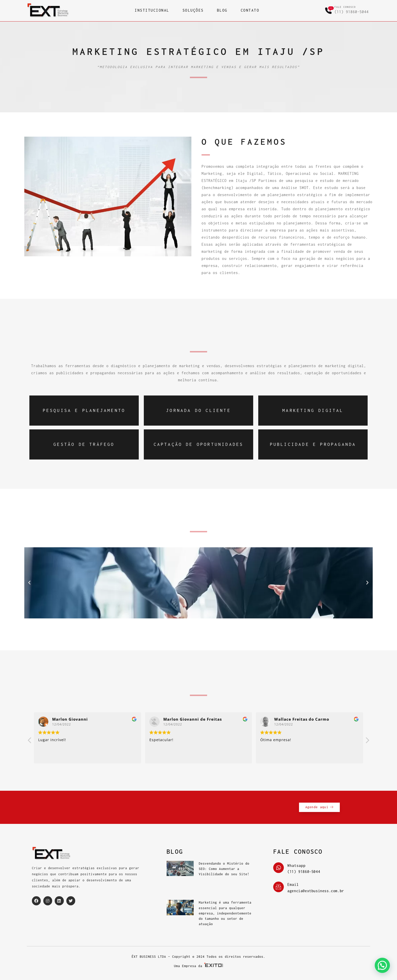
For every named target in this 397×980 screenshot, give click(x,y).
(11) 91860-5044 (352, 12)
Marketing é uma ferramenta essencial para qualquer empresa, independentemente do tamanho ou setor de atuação (225, 913)
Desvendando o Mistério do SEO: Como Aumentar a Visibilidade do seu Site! (224, 869)
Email (293, 885)
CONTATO (250, 10)
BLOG (222, 10)
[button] (29, 583)
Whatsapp (296, 866)
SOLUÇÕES (193, 10)
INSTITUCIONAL (152, 10)
